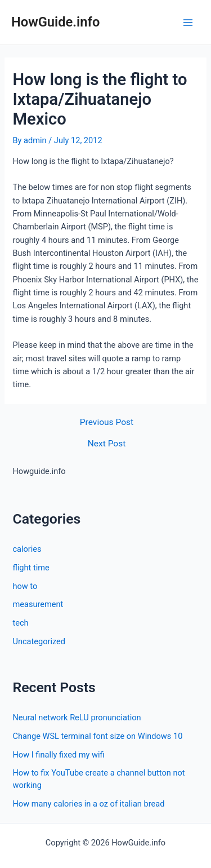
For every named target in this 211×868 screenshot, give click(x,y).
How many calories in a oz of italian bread (88, 804)
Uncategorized (39, 641)
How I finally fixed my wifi (58, 755)
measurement (38, 604)
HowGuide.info (55, 22)
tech (20, 623)
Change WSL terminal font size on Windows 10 (97, 736)
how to (25, 586)
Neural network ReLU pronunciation (77, 718)
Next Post (107, 444)
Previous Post (107, 423)
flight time (31, 568)
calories (27, 549)
